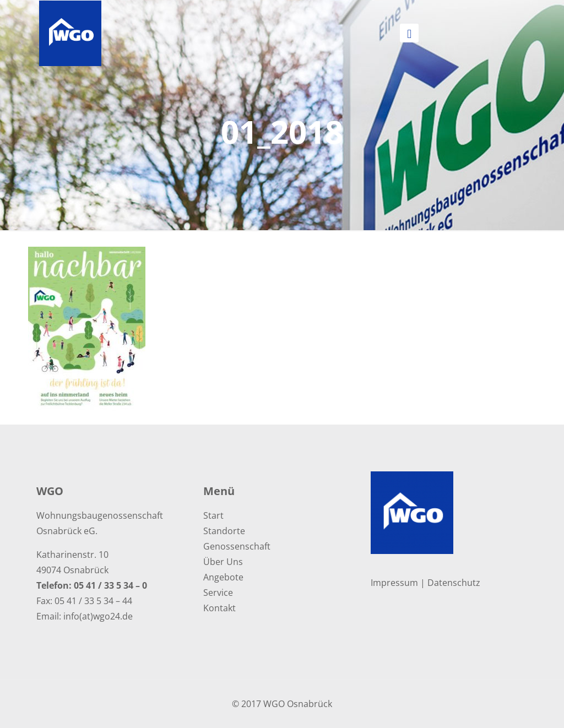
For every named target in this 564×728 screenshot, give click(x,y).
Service (218, 593)
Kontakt (219, 608)
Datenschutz (454, 583)
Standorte (224, 531)
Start (213, 515)
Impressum (394, 583)
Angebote (223, 577)
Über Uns (223, 562)
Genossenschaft (237, 546)
